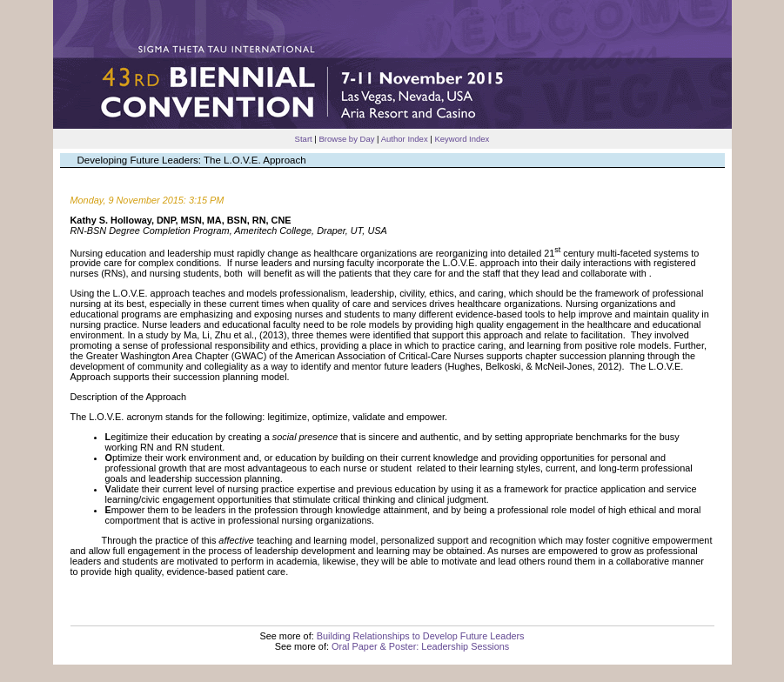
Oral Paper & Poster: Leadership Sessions (420, 646)
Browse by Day (346, 139)
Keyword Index (462, 139)
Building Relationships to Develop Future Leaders (421, 636)
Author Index (405, 139)
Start (304, 139)
